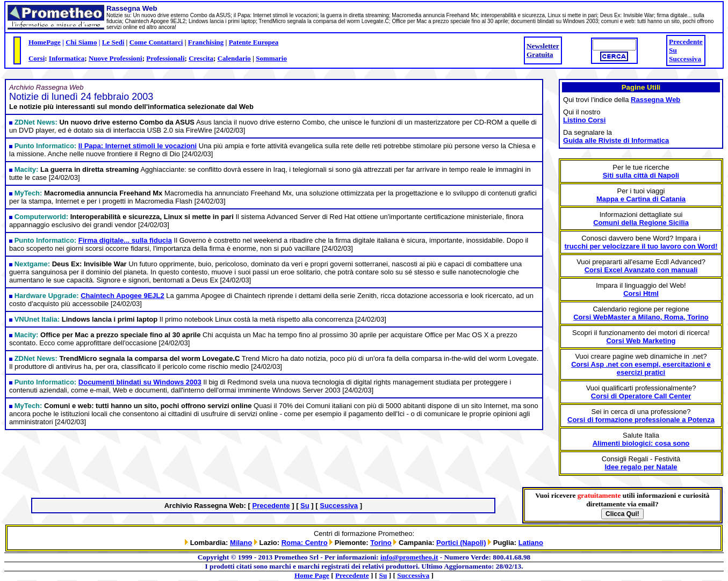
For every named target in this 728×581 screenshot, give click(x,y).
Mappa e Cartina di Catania (641, 199)
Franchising (206, 42)
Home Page (312, 575)
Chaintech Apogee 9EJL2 (122, 296)
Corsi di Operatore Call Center (641, 396)
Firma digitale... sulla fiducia (125, 240)
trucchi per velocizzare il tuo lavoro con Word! (641, 246)
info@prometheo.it (409, 557)
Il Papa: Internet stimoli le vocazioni (138, 146)
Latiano (531, 543)
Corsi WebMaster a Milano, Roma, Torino (641, 317)
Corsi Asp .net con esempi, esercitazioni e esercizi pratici (641, 368)
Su (673, 50)
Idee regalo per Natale (641, 467)
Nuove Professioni (116, 58)
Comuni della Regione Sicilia (641, 223)
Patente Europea (254, 42)
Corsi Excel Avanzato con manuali (641, 270)
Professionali (165, 58)
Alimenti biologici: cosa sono (641, 443)
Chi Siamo (81, 42)
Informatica (67, 58)
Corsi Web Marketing (641, 341)
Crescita (201, 58)
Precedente (686, 42)
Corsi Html (641, 293)
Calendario (234, 58)
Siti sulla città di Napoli (641, 175)
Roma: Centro (305, 543)
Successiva (685, 59)
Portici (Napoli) (461, 543)
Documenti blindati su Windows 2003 (140, 382)
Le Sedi (113, 42)
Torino (381, 543)
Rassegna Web (655, 100)
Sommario (271, 58)
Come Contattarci (156, 42)
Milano (241, 543)
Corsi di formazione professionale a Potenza (641, 420)
